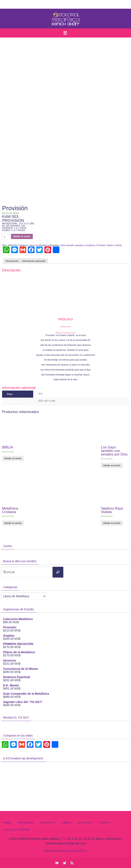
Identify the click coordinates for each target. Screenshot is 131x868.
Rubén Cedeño (114, 245)
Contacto (48, 823)
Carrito (105, 823)
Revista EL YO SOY (16, 717)
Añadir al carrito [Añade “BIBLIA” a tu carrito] (13, 458)
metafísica (90, 245)
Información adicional (34, 261)
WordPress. (80, 851)
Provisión (101, 245)
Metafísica (26, 823)
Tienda (66, 823)
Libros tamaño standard (72, 245)
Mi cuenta (85, 823)
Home (7, 823)
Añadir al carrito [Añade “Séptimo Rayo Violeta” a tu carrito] (112, 523)
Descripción (12, 261)
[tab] (12, 261)
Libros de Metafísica (39, 245)
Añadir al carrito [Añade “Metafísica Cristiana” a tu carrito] (13, 523)
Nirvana (65, 851)
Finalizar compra (16, 830)
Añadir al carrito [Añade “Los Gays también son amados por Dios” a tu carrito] (112, 465)
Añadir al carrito (22, 236)
